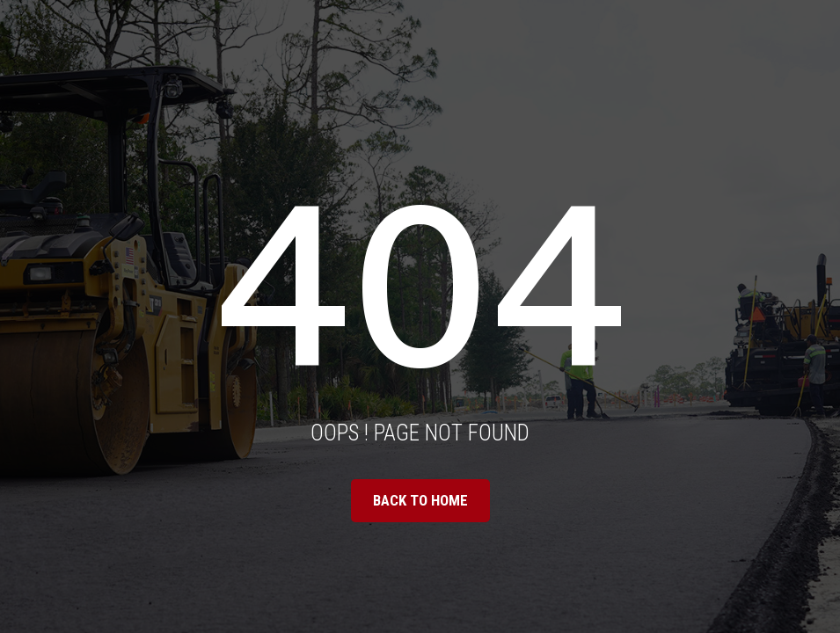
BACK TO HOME (420, 500)
